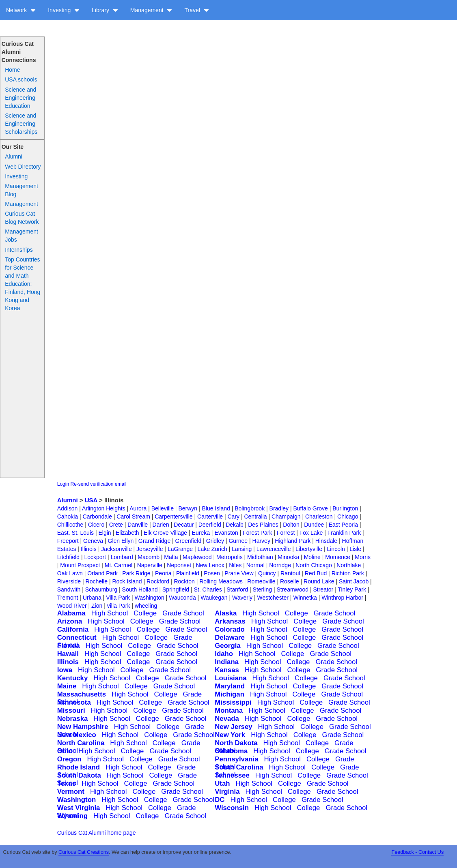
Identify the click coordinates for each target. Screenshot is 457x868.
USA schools (21, 79)
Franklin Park (344, 533)
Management (151, 10)
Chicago (348, 517)
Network (21, 10)
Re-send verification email (98, 484)
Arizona (70, 621)
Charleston (319, 517)
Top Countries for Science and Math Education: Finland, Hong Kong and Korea (23, 284)
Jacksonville (116, 549)
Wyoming (72, 816)
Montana (229, 710)
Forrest (286, 533)
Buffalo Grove (310, 508)
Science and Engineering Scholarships (21, 124)
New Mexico (77, 735)
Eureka (201, 533)
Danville (138, 525)
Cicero (96, 525)
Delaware (230, 638)
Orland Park (102, 573)
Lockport (95, 557)
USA (91, 500)
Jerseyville (150, 549)
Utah (222, 783)
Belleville (163, 508)
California (73, 629)
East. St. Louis (75, 533)
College (145, 613)
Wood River (72, 606)
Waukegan (214, 598)
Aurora (138, 508)
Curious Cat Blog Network (22, 218)
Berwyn (188, 508)
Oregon (69, 759)
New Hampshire (83, 727)
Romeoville (261, 581)
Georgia (227, 646)
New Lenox (210, 565)
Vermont (71, 792)
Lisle (355, 549)
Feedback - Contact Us (417, 852)
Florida (69, 646)
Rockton (184, 581)
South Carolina (239, 767)
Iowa (65, 670)
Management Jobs (22, 236)
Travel (196, 10)
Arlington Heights (104, 508)
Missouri (71, 710)
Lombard (122, 557)
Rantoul (290, 573)
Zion (97, 606)
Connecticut (77, 638)
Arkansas (230, 621)
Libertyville (309, 549)
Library (105, 10)
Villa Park (118, 598)
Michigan (230, 694)
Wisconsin (232, 808)
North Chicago (314, 565)
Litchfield (68, 557)
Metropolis (230, 557)
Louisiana (231, 678)
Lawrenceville (274, 549)
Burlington (345, 508)
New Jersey (233, 727)
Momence (337, 557)
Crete (116, 525)
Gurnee (238, 541)
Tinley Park (352, 589)
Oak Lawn (70, 573)
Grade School (183, 613)
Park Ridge (136, 573)
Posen (212, 573)
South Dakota (79, 775)
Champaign (286, 517)
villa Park (119, 606)
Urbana (92, 598)
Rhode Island (79, 767)
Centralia (255, 517)
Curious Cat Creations (84, 852)
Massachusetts (82, 694)
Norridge (280, 565)
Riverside (69, 581)
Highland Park (293, 541)
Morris (363, 557)
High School (110, 613)
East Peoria (343, 525)
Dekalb (235, 525)
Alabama (71, 613)
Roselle (290, 581)
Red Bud (316, 573)
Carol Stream (133, 517)
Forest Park (257, 533)
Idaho (224, 654)
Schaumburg (101, 589)
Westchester (273, 598)
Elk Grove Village (165, 533)
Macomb (149, 557)
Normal (255, 565)
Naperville (150, 565)
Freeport (68, 541)
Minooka (288, 557)
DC (220, 800)
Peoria (163, 573)
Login (63, 484)
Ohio (65, 751)
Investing (64, 10)
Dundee (314, 525)
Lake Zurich (212, 549)
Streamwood (292, 589)
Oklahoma (231, 751)
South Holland (140, 589)
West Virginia (79, 808)
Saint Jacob (354, 581)
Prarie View (239, 573)
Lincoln (336, 549)
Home (12, 70)
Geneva (93, 541)
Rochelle (97, 581)
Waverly (242, 598)
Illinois (89, 549)
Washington (149, 598)
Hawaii (68, 654)
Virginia (227, 792)
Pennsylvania (236, 759)
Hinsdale (326, 541)
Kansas (227, 670)
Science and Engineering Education (20, 98)
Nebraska (73, 719)
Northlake (349, 565)
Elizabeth (127, 533)
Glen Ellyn (121, 541)
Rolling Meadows (221, 581)
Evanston (226, 533)
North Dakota (236, 743)
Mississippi (233, 702)
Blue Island (216, 508)
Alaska (226, 613)
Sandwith (69, 589)
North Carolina (81, 743)
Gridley (215, 541)
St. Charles (208, 589)
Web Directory (23, 167)
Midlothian (260, 557)
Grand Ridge (154, 541)
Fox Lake (311, 533)
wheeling (146, 606)
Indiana (227, 662)
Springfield (176, 589)
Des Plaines (263, 525)
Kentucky (73, 678)
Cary (233, 517)
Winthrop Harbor (342, 598)
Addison (68, 508)
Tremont (68, 598)
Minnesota (74, 702)
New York (230, 735)
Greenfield (189, 541)
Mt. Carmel (119, 565)
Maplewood (197, 557)
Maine (67, 686)
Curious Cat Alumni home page (97, 833)
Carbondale (97, 517)
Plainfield (188, 573)
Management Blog (22, 190)
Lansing (242, 549)
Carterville (210, 517)
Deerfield (210, 525)
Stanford (237, 589)
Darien (161, 525)
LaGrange (180, 549)
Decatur (184, 525)
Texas (67, 783)
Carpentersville (174, 517)
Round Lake (319, 581)
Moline (312, 557)
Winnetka (305, 598)
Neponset (179, 565)
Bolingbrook (250, 508)
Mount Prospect (80, 565)
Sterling (262, 589)
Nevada (227, 719)
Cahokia (68, 517)
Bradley (279, 508)
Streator (323, 589)
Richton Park (348, 573)
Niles (235, 565)
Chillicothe (70, 525)
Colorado (230, 629)
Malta (171, 557)
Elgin (105, 533)
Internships (19, 250)
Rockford (158, 581)
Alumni (14, 156)
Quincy (267, 573)
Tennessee (232, 775)
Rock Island (127, 581)
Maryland (230, 686)
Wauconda (182, 598)
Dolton (291, 525)
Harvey (261, 541)
